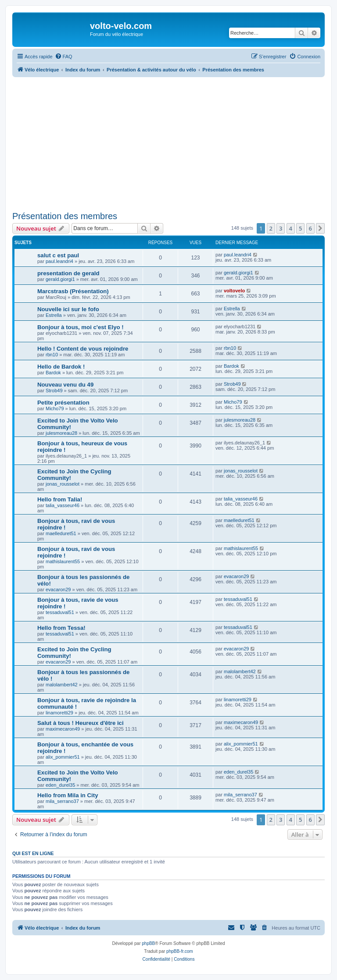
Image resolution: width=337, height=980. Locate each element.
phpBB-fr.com (180, 951)
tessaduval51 (60, 612)
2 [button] (271, 228)
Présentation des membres (65, 216)
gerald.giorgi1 (60, 279)
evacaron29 (58, 589)
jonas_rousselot (63, 484)
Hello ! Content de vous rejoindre (83, 349)
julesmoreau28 (61, 433)
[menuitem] (64, 57)
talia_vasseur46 (63, 505)
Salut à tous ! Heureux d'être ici (81, 723)
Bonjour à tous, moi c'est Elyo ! (81, 327)
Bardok (53, 373)
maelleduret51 (61, 533)
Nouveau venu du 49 (65, 385)
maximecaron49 (63, 729)
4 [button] (291, 228)
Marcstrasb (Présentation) (73, 291)
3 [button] (281, 228)
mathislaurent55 (63, 561)
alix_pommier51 (63, 757)
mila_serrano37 (62, 801)
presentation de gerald (68, 273)
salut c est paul (58, 255)
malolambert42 (62, 685)
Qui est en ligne (33, 853)
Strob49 (54, 391)
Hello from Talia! (60, 499)
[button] (320, 228)
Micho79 (55, 408)
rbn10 (52, 355)
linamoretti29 (59, 713)
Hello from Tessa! (61, 628)
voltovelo (234, 291)
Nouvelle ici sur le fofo (68, 309)
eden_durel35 (60, 785)
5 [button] (300, 228)
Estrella (54, 315)
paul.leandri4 (59, 261)
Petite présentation (63, 403)
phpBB (148, 943)
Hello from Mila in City (68, 795)
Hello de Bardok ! (61, 367)
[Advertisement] (168, 143)
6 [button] (310, 228)
